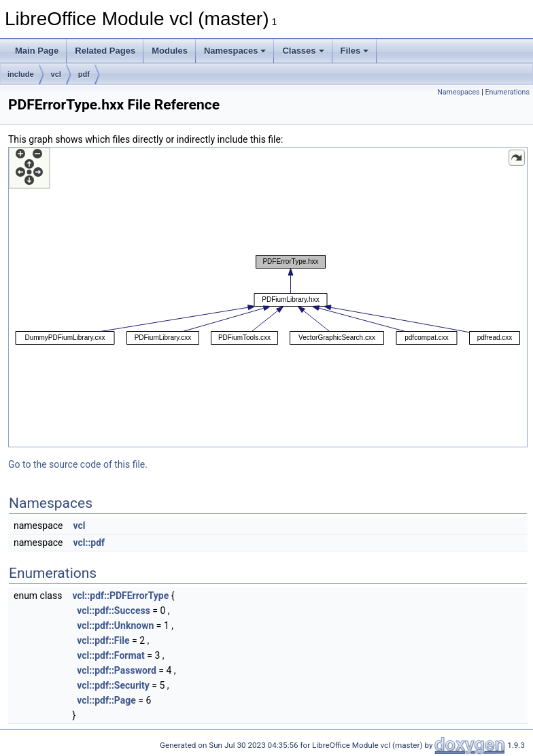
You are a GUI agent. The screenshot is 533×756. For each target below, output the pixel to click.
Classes (303, 51)
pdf (84, 74)
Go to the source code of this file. (78, 464)
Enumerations (507, 92)
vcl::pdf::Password (116, 670)
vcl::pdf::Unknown (115, 625)
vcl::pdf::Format (110, 655)
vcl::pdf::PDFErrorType (120, 596)
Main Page (37, 51)
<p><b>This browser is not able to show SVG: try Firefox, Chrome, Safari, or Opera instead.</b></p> (268, 297)
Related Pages (105, 51)
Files (355, 51)
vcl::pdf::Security (113, 685)
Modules (170, 51)
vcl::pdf (89, 543)
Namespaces (235, 51)
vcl (56, 74)
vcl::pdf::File (103, 640)
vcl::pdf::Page (106, 700)
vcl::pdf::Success (114, 611)
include (21, 74)
